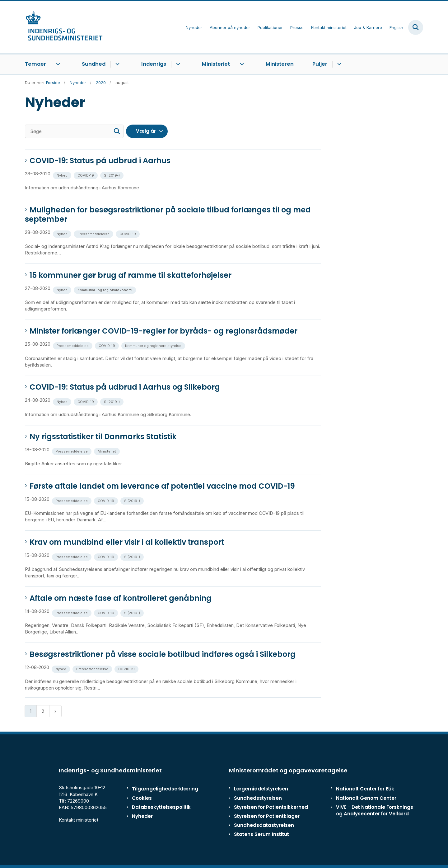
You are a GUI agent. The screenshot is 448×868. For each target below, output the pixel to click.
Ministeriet (216, 64)
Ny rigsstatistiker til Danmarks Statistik (103, 437)
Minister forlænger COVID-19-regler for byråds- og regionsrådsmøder (163, 331)
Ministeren (280, 64)
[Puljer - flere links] (338, 64)
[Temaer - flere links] (57, 64)
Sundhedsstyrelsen (258, 798)
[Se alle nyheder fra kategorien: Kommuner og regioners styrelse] (154, 345)
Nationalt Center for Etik (365, 789)
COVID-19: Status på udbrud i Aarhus (100, 161)
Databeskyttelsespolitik (159, 807)
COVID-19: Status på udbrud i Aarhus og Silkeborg (125, 387)
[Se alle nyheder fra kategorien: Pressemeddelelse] (94, 233)
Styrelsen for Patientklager (267, 816)
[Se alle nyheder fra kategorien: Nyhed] (63, 175)
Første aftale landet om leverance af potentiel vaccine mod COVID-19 (162, 486)
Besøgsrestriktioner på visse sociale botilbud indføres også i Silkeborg (163, 654)
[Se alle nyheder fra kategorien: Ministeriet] (107, 451)
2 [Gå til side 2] (43, 711)
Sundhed (94, 64)
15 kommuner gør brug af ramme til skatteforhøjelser (131, 275)
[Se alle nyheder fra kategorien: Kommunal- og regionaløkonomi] (105, 289)
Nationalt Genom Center (366, 798)
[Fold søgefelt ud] (416, 27)
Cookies (142, 798)
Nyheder (142, 816)
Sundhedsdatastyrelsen (264, 825)
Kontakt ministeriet (79, 820)
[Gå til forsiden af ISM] (64, 27)
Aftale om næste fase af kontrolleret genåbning (121, 598)
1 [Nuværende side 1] (31, 711)
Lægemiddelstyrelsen (261, 789)
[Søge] (74, 131)
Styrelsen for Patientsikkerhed (271, 807)
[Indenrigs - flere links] (177, 64)
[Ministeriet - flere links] (241, 64)
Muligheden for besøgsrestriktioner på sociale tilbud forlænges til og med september (168, 215)
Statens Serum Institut (261, 834)
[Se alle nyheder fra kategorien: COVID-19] (86, 175)
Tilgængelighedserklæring (159, 789)
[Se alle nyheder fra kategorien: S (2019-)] (112, 175)
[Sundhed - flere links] (117, 64)
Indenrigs (154, 64)
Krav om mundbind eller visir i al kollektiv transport (127, 542)
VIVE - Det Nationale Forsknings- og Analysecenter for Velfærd (376, 810)
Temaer (35, 64)
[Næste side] (55, 711)
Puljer (320, 64)
